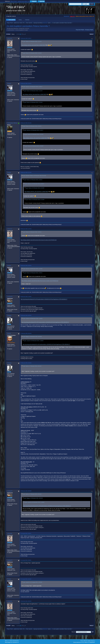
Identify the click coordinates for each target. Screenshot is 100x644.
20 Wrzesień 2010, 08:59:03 (26, 491)
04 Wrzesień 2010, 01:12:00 (26, 172)
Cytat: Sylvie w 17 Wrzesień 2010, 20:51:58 (32, 366)
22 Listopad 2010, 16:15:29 (26, 579)
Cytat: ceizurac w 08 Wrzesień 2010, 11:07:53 (33, 269)
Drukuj (92, 34)
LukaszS (10, 297)
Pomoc (82, 641)
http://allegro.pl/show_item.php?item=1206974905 (33, 45)
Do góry (8, 626)
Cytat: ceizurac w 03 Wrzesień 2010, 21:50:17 (33, 87)
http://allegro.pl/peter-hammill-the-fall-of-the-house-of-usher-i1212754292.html (39, 240)
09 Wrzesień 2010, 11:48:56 (26, 297)
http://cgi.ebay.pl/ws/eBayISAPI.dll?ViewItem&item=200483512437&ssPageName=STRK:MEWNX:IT (44, 299)
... (24, 34)
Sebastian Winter (12, 123)
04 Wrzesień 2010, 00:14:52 (26, 123)
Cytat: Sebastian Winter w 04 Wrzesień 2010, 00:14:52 (34, 176)
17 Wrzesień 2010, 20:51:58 (26, 333)
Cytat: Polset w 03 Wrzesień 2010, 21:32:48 (32, 53)
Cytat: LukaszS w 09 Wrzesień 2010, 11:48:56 (33, 319)
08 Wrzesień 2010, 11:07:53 (26, 229)
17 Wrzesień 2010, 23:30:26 (26, 363)
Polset (9, 84)
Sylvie (49, 23)
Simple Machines (16, 641)
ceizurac (10, 38)
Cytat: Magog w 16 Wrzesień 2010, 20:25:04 (32, 337)
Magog (9, 315)
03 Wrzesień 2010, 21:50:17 (26, 38)
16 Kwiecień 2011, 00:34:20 (26, 601)
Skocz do (73, 632)
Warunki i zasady (87, 641)
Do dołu (8, 34)
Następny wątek (89, 30)
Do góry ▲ (93, 641)
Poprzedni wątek (80, 30)
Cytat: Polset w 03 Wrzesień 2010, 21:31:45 (32, 42)
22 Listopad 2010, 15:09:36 (26, 560)
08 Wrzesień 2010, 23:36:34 (26, 266)
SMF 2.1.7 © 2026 (8, 641)
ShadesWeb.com (16, 642)
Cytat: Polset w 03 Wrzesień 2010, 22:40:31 (32, 126)
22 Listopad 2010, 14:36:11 (26, 533)
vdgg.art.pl (72, 16)
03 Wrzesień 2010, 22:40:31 (26, 83)
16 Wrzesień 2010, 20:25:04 (26, 315)
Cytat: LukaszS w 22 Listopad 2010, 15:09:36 (32, 582)
